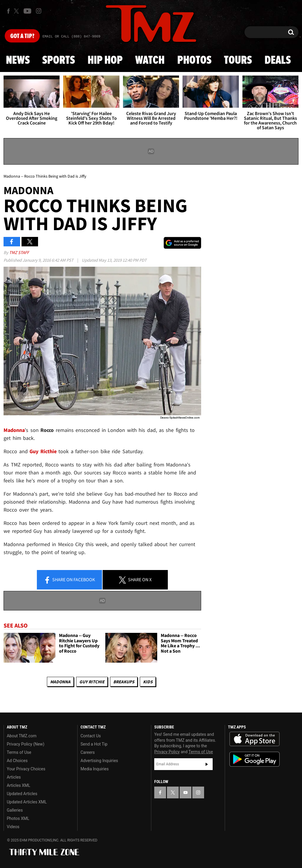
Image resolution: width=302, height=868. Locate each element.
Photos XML (18, 818)
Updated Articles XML (27, 802)
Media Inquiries (95, 769)
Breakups (124, 682)
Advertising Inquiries (99, 761)
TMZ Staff (19, 252)
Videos (13, 827)
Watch (150, 60)
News (18, 60)
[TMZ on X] (17, 11)
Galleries (15, 810)
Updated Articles (22, 794)
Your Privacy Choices (26, 769)
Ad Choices (17, 761)
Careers (88, 752)
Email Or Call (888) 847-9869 (71, 37)
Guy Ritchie (92, 682)
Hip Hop (105, 60)
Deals (278, 60)
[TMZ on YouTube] (186, 792)
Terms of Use (19, 752)
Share (69, 580)
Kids (148, 682)
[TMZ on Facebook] (8, 11)
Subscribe (207, 764)
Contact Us (91, 736)
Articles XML (19, 785)
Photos (194, 60)
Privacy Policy (167, 752)
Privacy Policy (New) (26, 744)
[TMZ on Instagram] (39, 11)
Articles (14, 777)
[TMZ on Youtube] (27, 11)
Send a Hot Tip (94, 744)
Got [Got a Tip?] (22, 36)
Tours (238, 60)
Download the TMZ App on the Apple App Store (255, 739)
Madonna (14, 430)
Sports (59, 60)
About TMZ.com (22, 736)
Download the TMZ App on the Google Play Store (255, 759)
